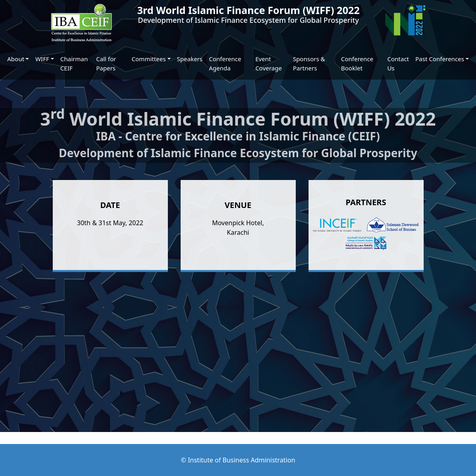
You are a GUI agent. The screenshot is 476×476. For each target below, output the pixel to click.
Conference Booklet (357, 63)
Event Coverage (269, 63)
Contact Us (398, 63)
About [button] (16, 59)
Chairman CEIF (74, 63)
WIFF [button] (42, 59)
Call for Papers (106, 63)
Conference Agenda (225, 63)
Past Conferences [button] (440, 59)
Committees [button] (148, 59)
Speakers (190, 59)
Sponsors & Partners (309, 63)
